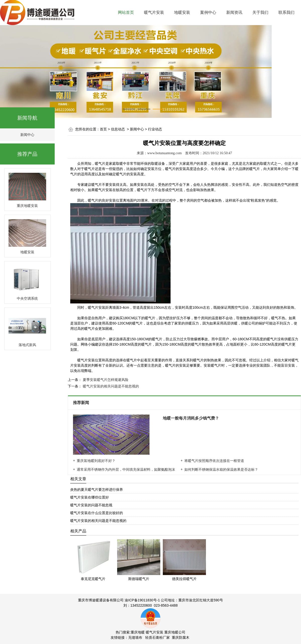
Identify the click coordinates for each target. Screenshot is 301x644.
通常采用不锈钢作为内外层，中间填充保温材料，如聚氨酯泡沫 (126, 469)
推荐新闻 (82, 403)
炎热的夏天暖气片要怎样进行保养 (97, 490)
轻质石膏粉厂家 (158, 637)
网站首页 (126, 12)
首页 (103, 129)
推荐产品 (27, 154)
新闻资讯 (234, 12)
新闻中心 (27, 135)
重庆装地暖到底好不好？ (96, 461)
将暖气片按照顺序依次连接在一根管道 (214, 461)
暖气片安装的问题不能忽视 (91, 505)
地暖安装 (182, 12)
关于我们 (260, 12)
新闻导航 (27, 118)
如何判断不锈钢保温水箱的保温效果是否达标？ (221, 469)
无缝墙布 (135, 637)
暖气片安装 (154, 12)
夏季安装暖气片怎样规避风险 (105, 380)
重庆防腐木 (181, 637)
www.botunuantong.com (165, 153)
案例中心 (208, 12)
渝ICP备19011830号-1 (142, 600)
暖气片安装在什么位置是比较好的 (97, 513)
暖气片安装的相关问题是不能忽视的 (110, 386)
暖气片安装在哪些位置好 (90, 497)
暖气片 (97, 185)
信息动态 (118, 129)
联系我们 (286, 12)
